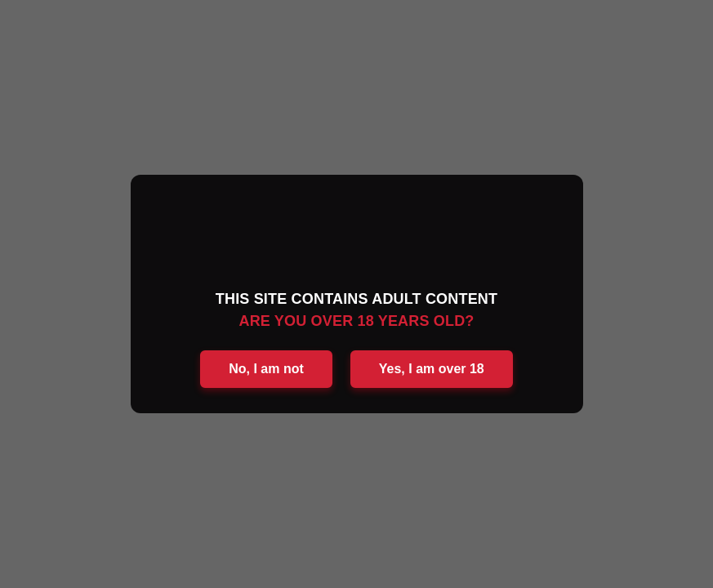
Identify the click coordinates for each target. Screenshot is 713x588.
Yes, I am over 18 (432, 369)
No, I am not (266, 369)
